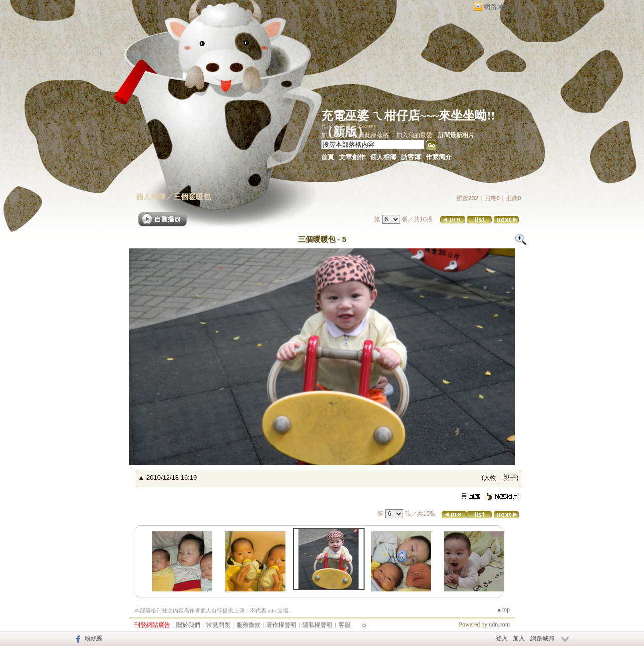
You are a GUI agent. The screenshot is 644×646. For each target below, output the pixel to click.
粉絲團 (94, 638)
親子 (510, 477)
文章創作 (352, 157)
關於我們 (188, 625)
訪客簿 (411, 157)
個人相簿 (383, 157)
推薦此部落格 (371, 135)
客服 (345, 625)
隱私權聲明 (317, 625)
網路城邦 (497, 7)
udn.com (499, 624)
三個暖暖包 (192, 197)
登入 (502, 638)
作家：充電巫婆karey (349, 126)
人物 (490, 477)
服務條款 (248, 625)
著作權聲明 (281, 625)
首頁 (328, 157)
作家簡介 (439, 157)
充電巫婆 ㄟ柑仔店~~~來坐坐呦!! (408, 116)
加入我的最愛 (414, 135)
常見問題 (218, 625)
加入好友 (333, 135)
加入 (519, 638)
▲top (503, 609)
